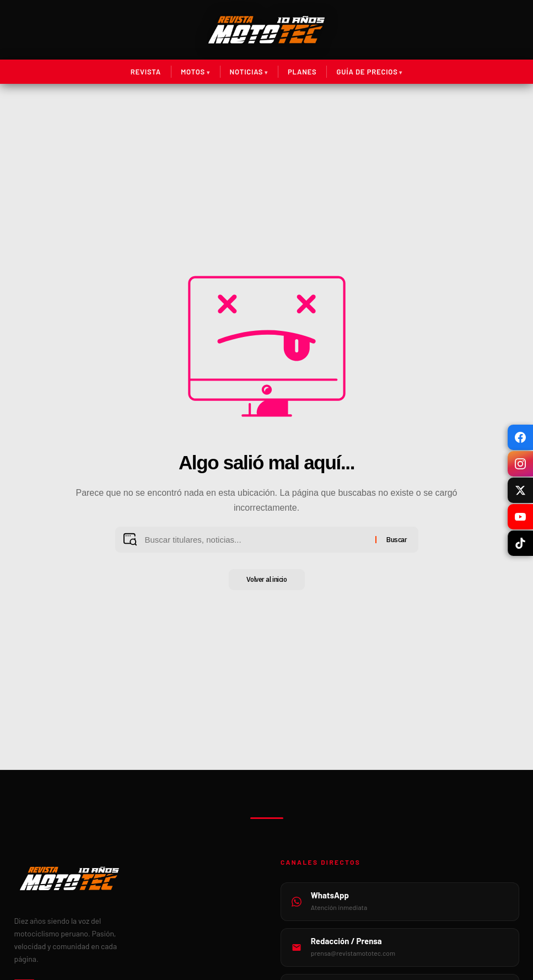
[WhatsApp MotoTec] (400, 902)
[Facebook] (520, 437)
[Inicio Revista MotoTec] (134, 879)
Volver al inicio (267, 580)
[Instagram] (520, 464)
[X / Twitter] (520, 490)
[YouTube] (520, 517)
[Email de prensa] (400, 947)
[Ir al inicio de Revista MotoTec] (266, 30)
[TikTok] (520, 543)
